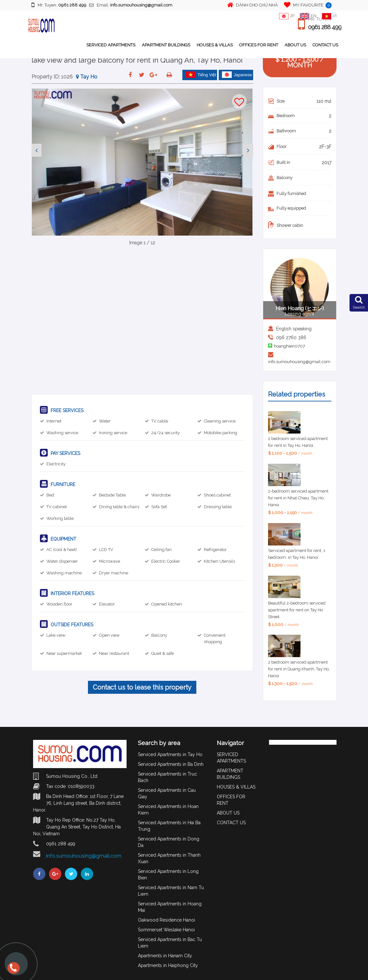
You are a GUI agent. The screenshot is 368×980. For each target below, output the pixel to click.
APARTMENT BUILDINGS (166, 45)
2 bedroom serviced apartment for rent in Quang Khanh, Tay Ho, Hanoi (299, 669)
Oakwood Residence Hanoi (166, 920)
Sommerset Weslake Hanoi (166, 930)
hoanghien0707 (289, 346)
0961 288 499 (325, 27)
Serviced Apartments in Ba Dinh (171, 764)
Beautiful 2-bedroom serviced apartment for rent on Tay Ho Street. (297, 610)
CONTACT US (325, 45)
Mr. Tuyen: (59, 5)
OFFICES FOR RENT (259, 45)
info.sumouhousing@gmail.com (299, 362)
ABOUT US (295, 45)
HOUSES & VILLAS (215, 45)
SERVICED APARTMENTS (111, 45)
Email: (131, 5)
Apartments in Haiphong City (168, 965)
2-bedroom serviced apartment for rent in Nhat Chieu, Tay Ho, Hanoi (298, 498)
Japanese (237, 75)
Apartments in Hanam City (165, 956)
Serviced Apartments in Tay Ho (170, 754)
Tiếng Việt (201, 75)
